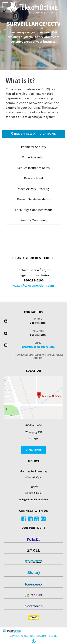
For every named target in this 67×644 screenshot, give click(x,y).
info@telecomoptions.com (38, 347)
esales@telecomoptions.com (33, 286)
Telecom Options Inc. (46, 636)
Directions (34, 450)
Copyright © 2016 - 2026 (22, 636)
